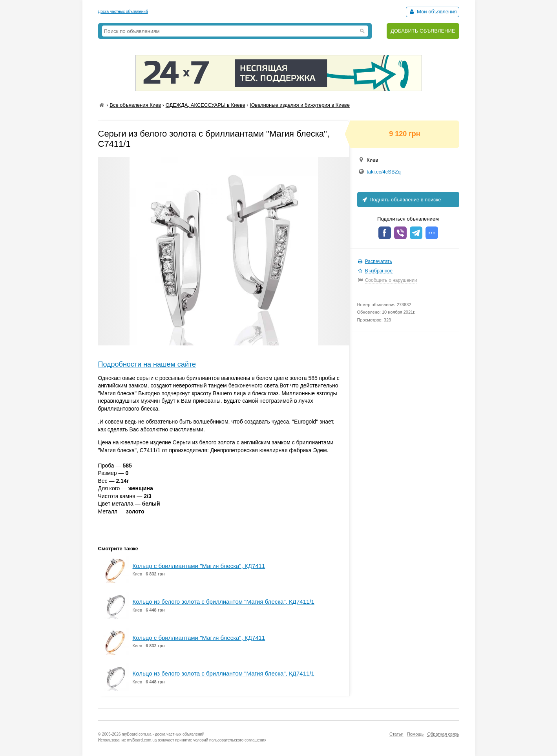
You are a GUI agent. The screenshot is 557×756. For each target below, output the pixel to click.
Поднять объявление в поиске (401, 200)
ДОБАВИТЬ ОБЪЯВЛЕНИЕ (423, 31)
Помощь (415, 734)
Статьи (396, 734)
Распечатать (379, 261)
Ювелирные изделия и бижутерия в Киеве (300, 105)
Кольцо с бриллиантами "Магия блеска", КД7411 (199, 566)
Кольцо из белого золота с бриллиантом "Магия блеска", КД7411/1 (224, 602)
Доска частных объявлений (123, 12)
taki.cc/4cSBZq (384, 172)
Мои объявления (432, 12)
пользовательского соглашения (238, 740)
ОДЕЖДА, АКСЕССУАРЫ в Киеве (205, 105)
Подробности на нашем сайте (147, 364)
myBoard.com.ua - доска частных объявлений (163, 734)
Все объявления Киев (135, 105)
